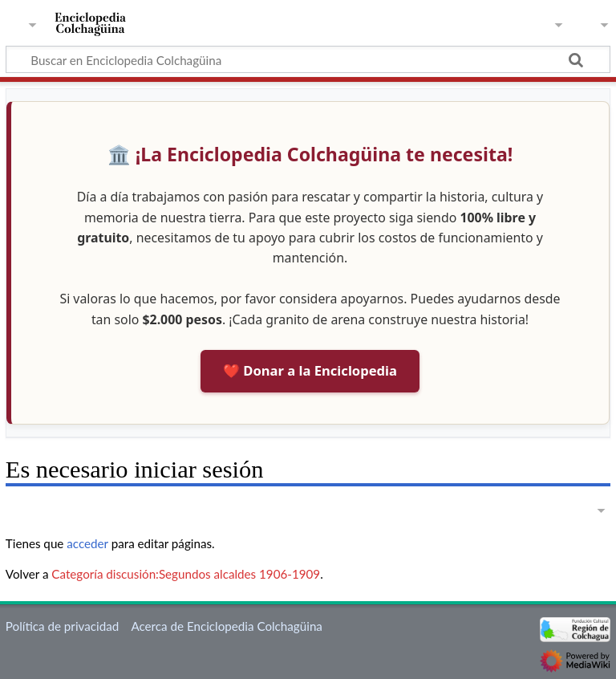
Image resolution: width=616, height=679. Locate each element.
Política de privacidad (62, 626)
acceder (87, 543)
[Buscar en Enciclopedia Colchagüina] (308, 59)
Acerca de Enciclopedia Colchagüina (227, 626)
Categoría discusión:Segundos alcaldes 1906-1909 (186, 574)
